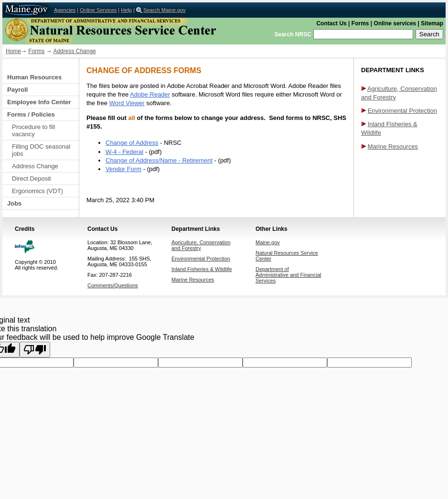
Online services (395, 23)
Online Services (98, 10)
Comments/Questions (113, 285)
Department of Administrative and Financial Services (288, 275)
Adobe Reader (150, 94)
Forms (360, 23)
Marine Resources (393, 146)
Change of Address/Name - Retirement (159, 160)
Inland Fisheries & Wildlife (202, 269)
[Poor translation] (35, 350)
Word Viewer (127, 103)
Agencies (65, 10)
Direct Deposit (32, 179)
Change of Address (132, 143)
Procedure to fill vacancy (33, 130)
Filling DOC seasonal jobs (41, 150)
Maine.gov (27, 10)
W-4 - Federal (124, 152)
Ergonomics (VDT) (37, 191)
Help (126, 10)
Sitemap (432, 23)
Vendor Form (123, 169)
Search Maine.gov (165, 10)
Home (13, 51)
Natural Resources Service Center (127, 31)
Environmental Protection (402, 111)
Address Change (74, 51)
